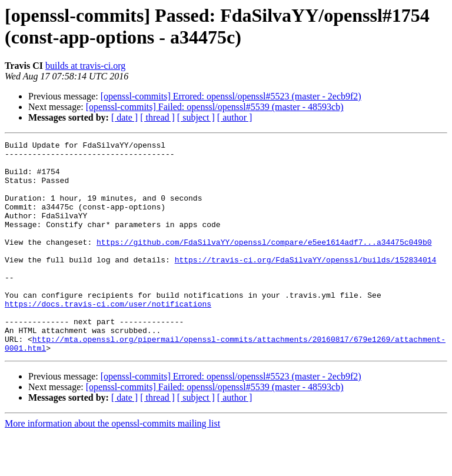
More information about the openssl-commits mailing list (112, 466)
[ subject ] (196, 117)
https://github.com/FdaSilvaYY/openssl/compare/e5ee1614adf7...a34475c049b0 (264, 263)
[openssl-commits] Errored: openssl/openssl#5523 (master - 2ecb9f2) (231, 96)
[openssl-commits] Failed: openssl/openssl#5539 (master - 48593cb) (215, 107)
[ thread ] (157, 117)
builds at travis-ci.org (85, 66)
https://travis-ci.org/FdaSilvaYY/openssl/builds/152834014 (306, 284)
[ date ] (124, 117)
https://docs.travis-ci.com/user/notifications (108, 337)
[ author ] (235, 117)
